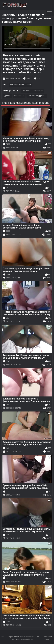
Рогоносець (19, 96)
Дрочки (8, 96)
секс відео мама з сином (21, 85)
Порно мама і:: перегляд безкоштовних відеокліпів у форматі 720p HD (23, 638)
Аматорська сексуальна (33, 91)
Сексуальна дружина (37, 96)
